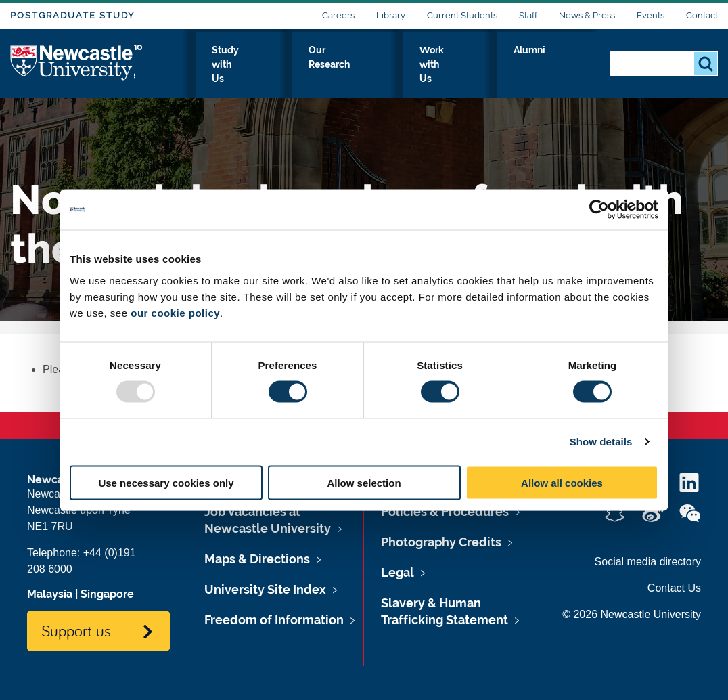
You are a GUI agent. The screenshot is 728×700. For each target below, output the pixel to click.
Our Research (402, 66)
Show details (601, 442)
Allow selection (364, 482)
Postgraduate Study (72, 15)
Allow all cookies (562, 482)
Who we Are (218, 66)
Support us (76, 630)
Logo (72, 63)
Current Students (462, 15)
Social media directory (648, 562)
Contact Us (674, 588)
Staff (528, 15)
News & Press (587, 15)
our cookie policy (175, 312)
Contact (702, 15)
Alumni (569, 66)
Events (651, 15)
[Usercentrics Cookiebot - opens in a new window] (599, 210)
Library (391, 15)
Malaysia (50, 594)
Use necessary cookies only (166, 482)
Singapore (107, 594)
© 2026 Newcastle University (632, 614)
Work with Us (494, 66)
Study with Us (308, 66)
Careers (338, 15)
